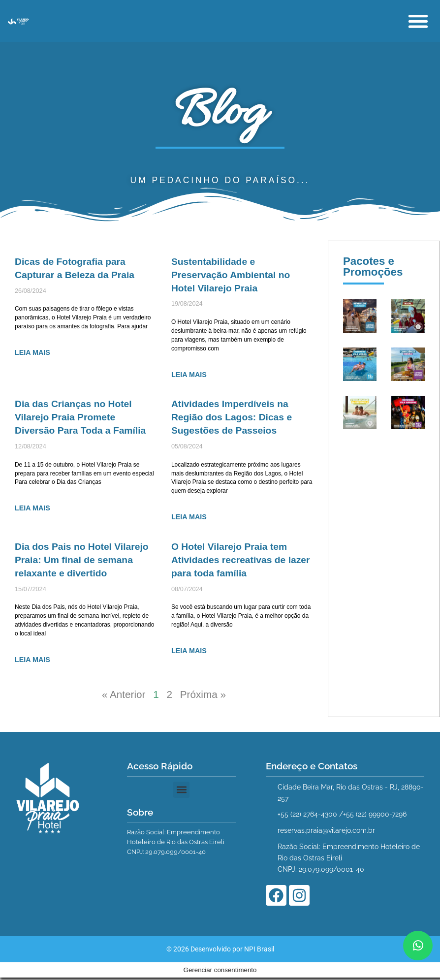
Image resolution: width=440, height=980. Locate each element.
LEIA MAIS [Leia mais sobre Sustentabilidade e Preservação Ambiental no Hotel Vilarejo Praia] (189, 375)
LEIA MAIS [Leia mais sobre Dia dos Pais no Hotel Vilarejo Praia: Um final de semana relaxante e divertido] (32, 661)
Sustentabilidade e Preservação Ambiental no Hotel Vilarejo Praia (231, 275)
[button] (418, 21)
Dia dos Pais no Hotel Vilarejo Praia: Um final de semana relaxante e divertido (82, 561)
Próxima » (203, 696)
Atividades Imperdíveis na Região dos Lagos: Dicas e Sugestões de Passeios (232, 418)
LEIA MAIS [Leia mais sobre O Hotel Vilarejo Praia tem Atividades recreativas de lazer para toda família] (189, 652)
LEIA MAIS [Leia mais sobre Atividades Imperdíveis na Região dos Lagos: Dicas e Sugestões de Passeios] (189, 518)
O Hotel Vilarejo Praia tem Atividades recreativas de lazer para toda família (241, 561)
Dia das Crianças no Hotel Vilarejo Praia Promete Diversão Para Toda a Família (81, 418)
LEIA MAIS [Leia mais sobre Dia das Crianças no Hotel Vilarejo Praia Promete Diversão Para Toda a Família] (32, 509)
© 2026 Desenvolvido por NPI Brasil (220, 966)
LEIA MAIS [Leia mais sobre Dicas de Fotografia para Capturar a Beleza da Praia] (32, 353)
